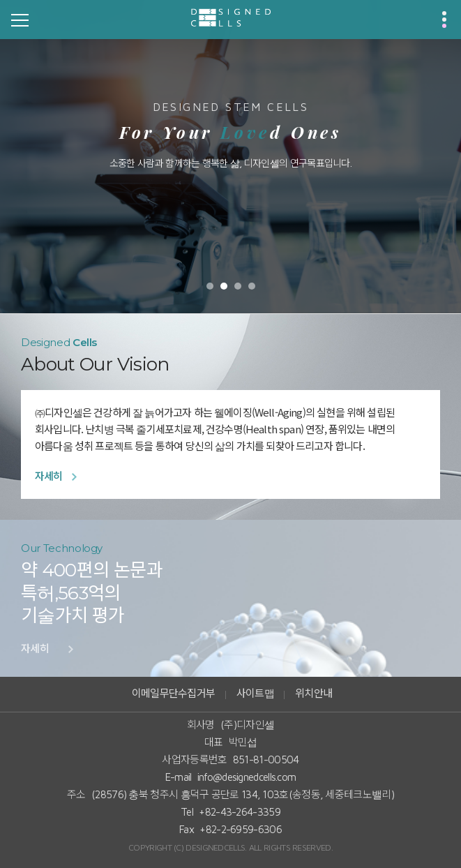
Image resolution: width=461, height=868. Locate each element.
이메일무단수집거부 (174, 693)
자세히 (49, 476)
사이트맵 (255, 693)
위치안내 (313, 693)
